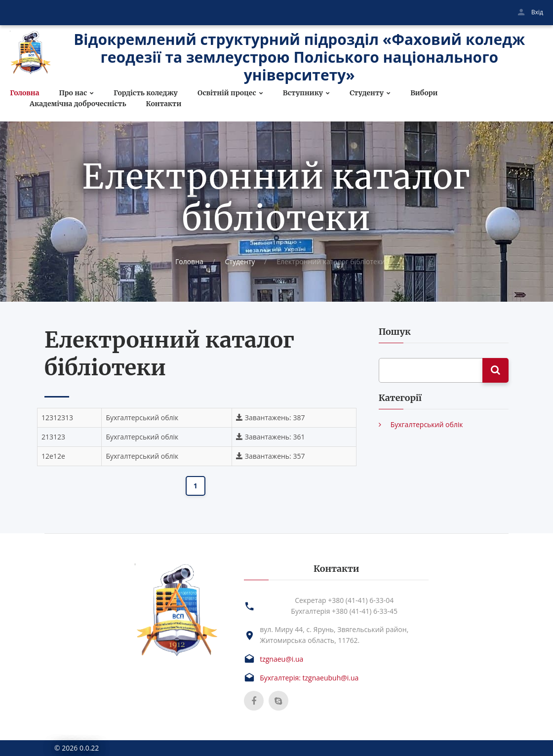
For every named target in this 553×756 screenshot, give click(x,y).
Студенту (367, 93)
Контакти (164, 104)
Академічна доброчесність (78, 104)
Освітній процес (227, 93)
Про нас (73, 93)
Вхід (537, 12)
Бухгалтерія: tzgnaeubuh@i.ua (309, 678)
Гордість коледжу (146, 93)
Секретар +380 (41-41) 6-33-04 (344, 600)
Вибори (424, 93)
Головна (24, 93)
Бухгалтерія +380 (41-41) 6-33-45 (344, 611)
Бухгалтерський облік (427, 424)
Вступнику (303, 93)
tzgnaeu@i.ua (281, 659)
